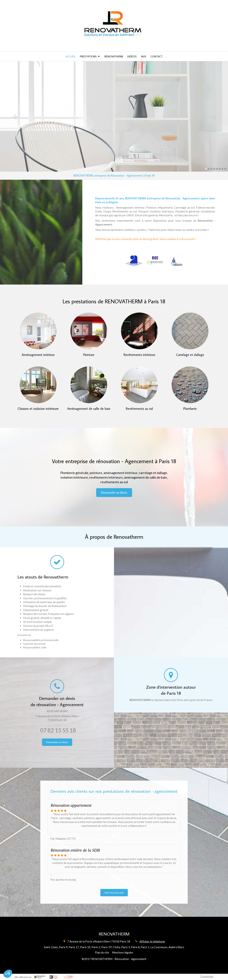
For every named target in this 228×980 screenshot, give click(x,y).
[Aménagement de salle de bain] (89, 385)
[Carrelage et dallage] (190, 331)
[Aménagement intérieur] (38, 331)
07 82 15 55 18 (58, 730)
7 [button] (222, 169)
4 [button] (214, 169)
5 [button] (217, 169)
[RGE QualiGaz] (155, 261)
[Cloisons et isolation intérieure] (38, 385)
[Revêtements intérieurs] (139, 331)
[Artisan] (134, 261)
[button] (8, 974)
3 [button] (211, 169)
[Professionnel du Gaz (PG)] (177, 261)
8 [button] (225, 169)
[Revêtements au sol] (139, 385)
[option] (114, 116)
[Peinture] (89, 331)
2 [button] (209, 169)
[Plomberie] (190, 385)
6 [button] (220, 169)
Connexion (207, 976)
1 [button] (206, 169)
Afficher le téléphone (152, 941)
